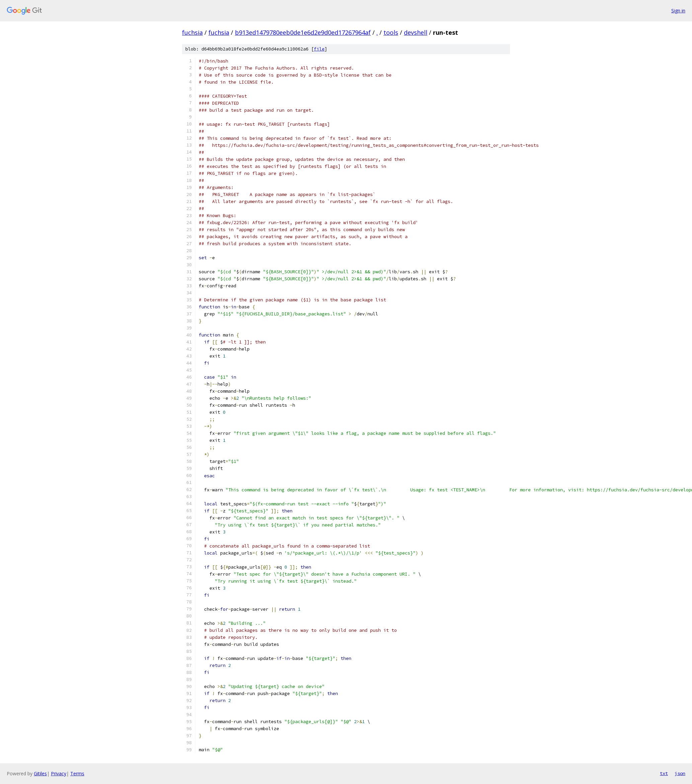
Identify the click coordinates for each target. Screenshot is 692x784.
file (319, 49)
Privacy (59, 773)
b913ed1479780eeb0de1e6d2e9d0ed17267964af (303, 32)
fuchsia (192, 32)
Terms (77, 773)
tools (391, 32)
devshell (416, 32)
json (680, 773)
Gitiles (40, 773)
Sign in (678, 11)
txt (664, 773)
